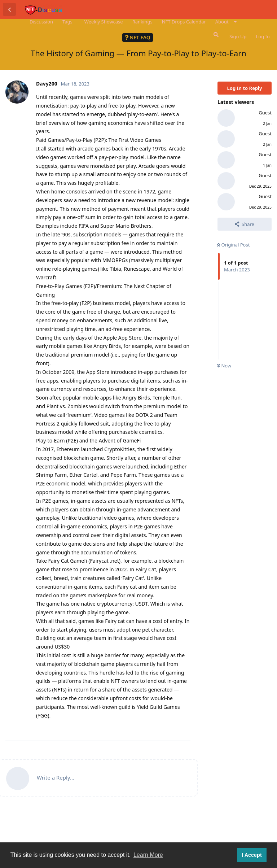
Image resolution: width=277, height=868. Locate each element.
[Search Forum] (215, 35)
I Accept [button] (252, 855)
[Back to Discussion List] (9, 9)
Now (224, 366)
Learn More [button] (148, 855)
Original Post (233, 245)
